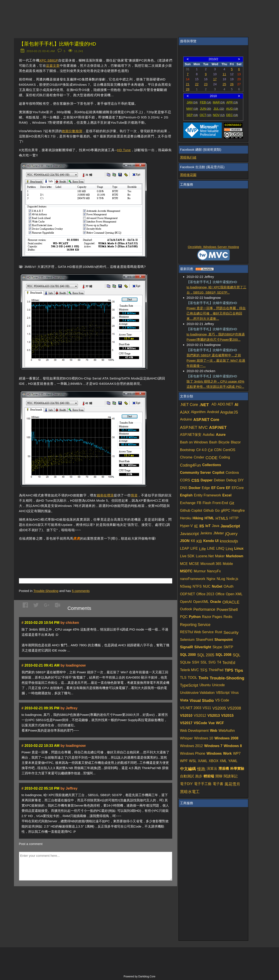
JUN (205, 109)
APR (232, 102)
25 (224, 84)
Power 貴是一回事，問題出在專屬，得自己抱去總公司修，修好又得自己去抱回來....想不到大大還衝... (216, 313)
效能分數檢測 (72, 131)
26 (232, 84)
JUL (219, 109)
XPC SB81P (49, 60)
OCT (206, 115)
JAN (192, 102)
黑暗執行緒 (188, 157)
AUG (232, 109)
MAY (192, 109)
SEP (192, 115)
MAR (219, 102)
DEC (232, 115)
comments (81, 591)
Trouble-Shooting (46, 591)
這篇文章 (53, 66)
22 (197, 84)
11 (224, 74)
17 (215, 79)
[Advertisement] (70, 553)
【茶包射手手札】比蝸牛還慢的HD (58, 44)
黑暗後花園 (188, 175)
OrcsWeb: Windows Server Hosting (213, 247)
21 (188, 84)
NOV (219, 115)
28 (188, 89)
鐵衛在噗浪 (105, 495)
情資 (134, 495)
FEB (205, 102)
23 (206, 84)
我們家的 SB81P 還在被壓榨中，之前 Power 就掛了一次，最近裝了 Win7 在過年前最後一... (216, 360)
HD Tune (124, 150)
